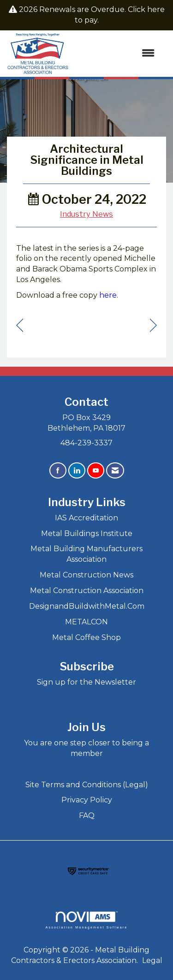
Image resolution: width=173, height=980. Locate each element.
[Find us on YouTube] (96, 470)
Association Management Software (86, 920)
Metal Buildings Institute (87, 533)
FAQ (87, 816)
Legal (152, 960)
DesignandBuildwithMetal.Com (87, 606)
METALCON (86, 622)
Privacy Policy (87, 800)
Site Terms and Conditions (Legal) (87, 785)
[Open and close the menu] (116, 54)
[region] (153, 326)
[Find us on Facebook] (58, 470)
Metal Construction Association (87, 591)
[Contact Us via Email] (115, 470)
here (108, 295)
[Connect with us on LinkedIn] (77, 470)
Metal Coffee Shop (86, 637)
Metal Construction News (86, 575)
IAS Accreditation (86, 518)
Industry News (86, 214)
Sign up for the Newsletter (86, 682)
